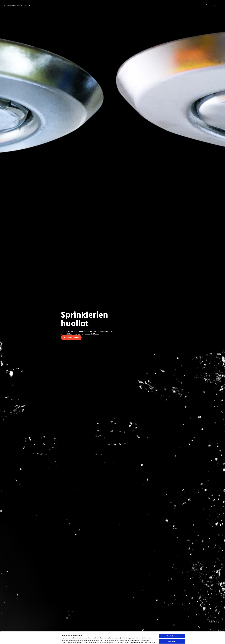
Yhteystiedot (215, 5)
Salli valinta (172, 629)
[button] (71, 338)
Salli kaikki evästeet (172, 624)
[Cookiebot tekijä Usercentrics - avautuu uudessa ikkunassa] (49, 640)
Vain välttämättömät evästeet (172, 634)
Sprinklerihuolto (203, 5)
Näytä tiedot (135, 640)
